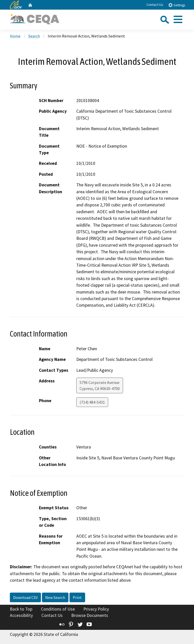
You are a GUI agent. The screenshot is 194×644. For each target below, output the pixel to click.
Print (77, 597)
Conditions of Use (58, 609)
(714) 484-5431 (92, 402)
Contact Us (155, 5)
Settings (177, 5)
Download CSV (25, 597)
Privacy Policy (96, 609)
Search (34, 36)
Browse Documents (90, 615)
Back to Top (21, 609)
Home (15, 36)
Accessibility (21, 615)
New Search (55, 597)
